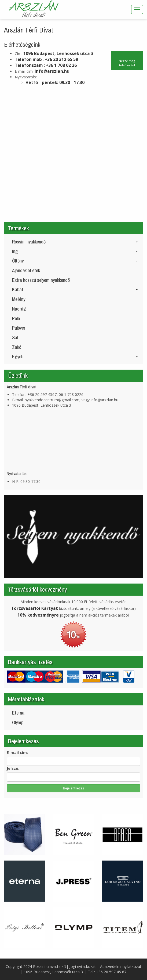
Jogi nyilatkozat (83, 966)
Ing (75, 251)
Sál (15, 338)
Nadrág (19, 309)
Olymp (18, 722)
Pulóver (19, 328)
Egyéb (75, 357)
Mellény (19, 299)
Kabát (75, 289)
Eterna (18, 713)
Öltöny (75, 261)
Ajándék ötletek (26, 270)
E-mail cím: (17, 753)
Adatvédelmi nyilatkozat (121, 966)
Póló (16, 318)
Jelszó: (13, 768)
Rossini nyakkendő (75, 242)
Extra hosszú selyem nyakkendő (41, 280)
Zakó (17, 347)
